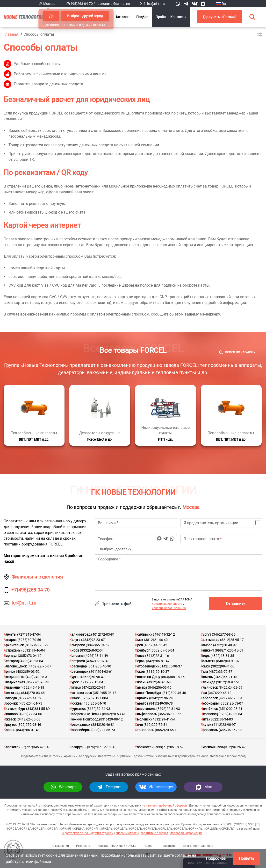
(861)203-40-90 (99, 666)
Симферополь (146, 714)
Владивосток (14, 677)
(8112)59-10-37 (157, 672)
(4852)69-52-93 (230, 730)
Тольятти (208, 661)
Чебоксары (210, 703)
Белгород (11, 661)
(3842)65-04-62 (98, 645)
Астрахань (12, 650)
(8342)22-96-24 (161, 698)
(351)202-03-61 (230, 709)
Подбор (142, 17)
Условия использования (169, 608)
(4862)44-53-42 (155, 645)
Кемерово (77, 645)
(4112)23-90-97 (224, 725)
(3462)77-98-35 (224, 634)
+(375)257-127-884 (100, 747)
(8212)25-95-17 (232, 640)
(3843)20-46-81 (103, 725)
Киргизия (208, 747)
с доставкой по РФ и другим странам (88, 833)
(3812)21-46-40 (156, 640)
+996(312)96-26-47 (231, 747)
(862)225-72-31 (155, 725)
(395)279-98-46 (29, 725)
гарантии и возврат (155, 833)
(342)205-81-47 (158, 661)
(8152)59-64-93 (98, 709)
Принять (247, 858)
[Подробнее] (34, 415)
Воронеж (11, 703)
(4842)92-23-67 (93, 640)
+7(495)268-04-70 (79, 4)
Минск (75, 698)
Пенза (140, 656)
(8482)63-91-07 (228, 661)
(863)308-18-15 (173, 677)
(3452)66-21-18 (225, 677)
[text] (179, 572)
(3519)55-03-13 (105, 693)
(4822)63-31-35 (222, 656)
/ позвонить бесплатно (112, 4)
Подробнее (216, 858)
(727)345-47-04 (29, 634)
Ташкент (207, 650)
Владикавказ (14, 682)
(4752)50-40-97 (225, 645)
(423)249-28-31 (37, 677)
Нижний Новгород (84, 719)
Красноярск (79, 672)
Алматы (10, 634)
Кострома (77, 661)
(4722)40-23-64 (31, 661)
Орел (139, 645)
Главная (11, 34)
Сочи (139, 725)
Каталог (122, 17)
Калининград (80, 634)
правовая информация (186, 833)
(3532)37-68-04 (162, 650)
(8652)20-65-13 (167, 730)
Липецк (75, 687)
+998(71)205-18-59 (169, 747)
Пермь (140, 661)
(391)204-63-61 (101, 672)
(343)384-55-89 (38, 709)
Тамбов (206, 645)
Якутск (206, 725)
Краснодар (78, 666)
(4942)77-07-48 (98, 661)
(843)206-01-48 (28, 730)
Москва (191, 507)
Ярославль (209, 730)
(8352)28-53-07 (231, 703)
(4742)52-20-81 (94, 687)
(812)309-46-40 (174, 693)
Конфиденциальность (167, 604)
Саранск (142, 698)
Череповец (209, 714)
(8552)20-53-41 (114, 714)
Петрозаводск (146, 666)
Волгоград (12, 693)
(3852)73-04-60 (30, 656)
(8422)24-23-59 (230, 687)
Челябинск (209, 709)
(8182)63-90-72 (36, 645)
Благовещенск (15, 666)
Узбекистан (144, 747)
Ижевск (10, 719)
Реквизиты (84, 846)
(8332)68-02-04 (92, 650)
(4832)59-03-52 (28, 672)
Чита (205, 719)
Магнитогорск (81, 693)
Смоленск (143, 719)
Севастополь (145, 709)
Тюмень (207, 677)
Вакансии (169, 846)
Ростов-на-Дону (147, 677)
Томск (205, 666)
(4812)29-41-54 (163, 719)
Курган (75, 677)
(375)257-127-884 (94, 698)
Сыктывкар (210, 640)
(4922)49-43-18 (32, 687)
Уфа (204, 693)
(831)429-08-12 (111, 719)
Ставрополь (144, 730)
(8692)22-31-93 (168, 709)
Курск (74, 682)
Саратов (142, 703)
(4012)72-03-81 (103, 634)
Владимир (12, 687)
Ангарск (10, 640)
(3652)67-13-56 (170, 714)
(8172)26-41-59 (29, 698)
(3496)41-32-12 (163, 634)
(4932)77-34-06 (30, 714)
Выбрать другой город (85, 16)
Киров (74, 650)
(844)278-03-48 (33, 693)
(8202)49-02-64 (230, 714)
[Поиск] (237, 352)
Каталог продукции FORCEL (117, 846)
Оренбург (142, 650)
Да (51, 16)
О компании (61, 846)
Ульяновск (209, 687)
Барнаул (10, 656)
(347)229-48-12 (220, 693)
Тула (204, 672)
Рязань (141, 682)
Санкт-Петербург (148, 693)
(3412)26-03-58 (29, 719)
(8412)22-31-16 (157, 656)
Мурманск (78, 709)
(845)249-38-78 (161, 703)
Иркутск (10, 725)
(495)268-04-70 (94, 703)
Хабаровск (209, 698)
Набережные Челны (85, 714)
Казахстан (12, 747)
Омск (139, 640)
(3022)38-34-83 (221, 719)
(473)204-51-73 (30, 703)
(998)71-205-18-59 (229, 650)
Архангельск (14, 645)
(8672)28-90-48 (37, 682)
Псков (140, 672)
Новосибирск (80, 730)
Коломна (76, 656)
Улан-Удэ (208, 682)
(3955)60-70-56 (29, 640)
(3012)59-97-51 (228, 682)
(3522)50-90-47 (93, 677)
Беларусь (77, 747)
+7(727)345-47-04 (35, 747)
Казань (9, 730)
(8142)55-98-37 (170, 666)
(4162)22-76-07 (39, 666)
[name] (136, 523)
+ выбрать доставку (114, 549)
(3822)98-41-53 (223, 666)
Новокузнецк (80, 725)
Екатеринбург (14, 709)
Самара (141, 687)
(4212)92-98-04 (230, 698)
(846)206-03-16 (160, 687)
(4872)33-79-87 (221, 672)
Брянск (9, 672)
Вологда (10, 698)
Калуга (75, 640)
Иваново (11, 714)
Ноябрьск (143, 634)
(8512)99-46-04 (33, 650)
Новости (149, 846)
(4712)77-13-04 (91, 682)
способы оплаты (127, 833)
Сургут (206, 634)
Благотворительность (198, 846)
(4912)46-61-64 (159, 682)
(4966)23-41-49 (96, 656)
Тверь (205, 656)
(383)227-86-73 (103, 730)
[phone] (136, 539)
